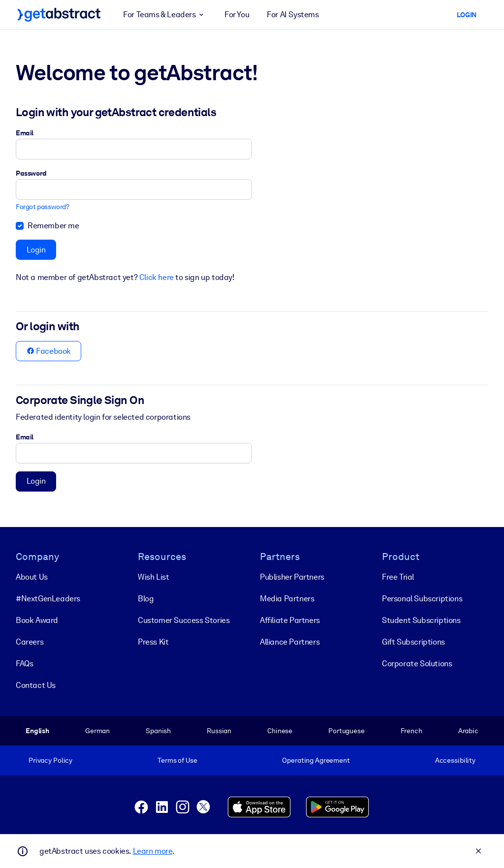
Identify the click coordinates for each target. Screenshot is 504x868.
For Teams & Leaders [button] (165, 15)
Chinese (280, 731)
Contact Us (36, 685)
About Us (32, 577)
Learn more (153, 851)
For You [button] (237, 15)
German (97, 731)
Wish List (153, 577)
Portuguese (346, 731)
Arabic (468, 731)
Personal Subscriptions (422, 599)
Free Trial (398, 577)
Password (31, 173)
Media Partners (287, 599)
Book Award (37, 620)
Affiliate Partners (290, 620)
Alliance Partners (290, 642)
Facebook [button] (49, 351)
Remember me (53, 226)
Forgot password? (43, 207)
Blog (146, 599)
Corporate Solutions (417, 664)
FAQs (24, 664)
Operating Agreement (316, 760)
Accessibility (455, 760)
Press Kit (153, 642)
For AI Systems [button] (293, 15)
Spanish (158, 731)
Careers (30, 642)
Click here (157, 277)
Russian (219, 731)
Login (36, 250)
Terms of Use (177, 760)
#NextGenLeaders (48, 599)
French (411, 731)
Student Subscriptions (421, 620)
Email (25, 133)
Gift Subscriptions (413, 642)
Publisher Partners (292, 577)
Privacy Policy (50, 760)
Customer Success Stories (184, 620)
